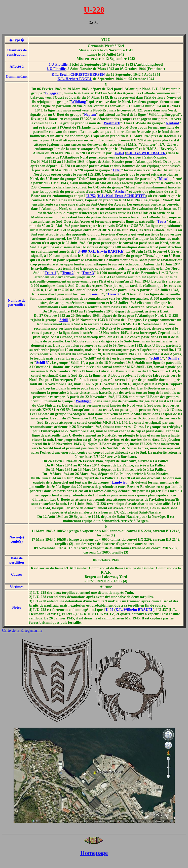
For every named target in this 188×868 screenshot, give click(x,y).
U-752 (91, 196)
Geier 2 (114, 294)
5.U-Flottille (58, 64)
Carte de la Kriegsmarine (22, 630)
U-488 (82, 251)
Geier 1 (96, 294)
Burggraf (52, 93)
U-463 (119, 153)
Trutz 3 (88, 273)
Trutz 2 (68, 273)
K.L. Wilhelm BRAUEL (134, 610)
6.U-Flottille (56, 69)
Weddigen (84, 401)
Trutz (162, 221)
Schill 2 (174, 358)
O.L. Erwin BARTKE (106, 251)
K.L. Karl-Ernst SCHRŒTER (122, 196)
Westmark (112, 123)
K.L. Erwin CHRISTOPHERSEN (78, 74)
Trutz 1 (50, 273)
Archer (120, 191)
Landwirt (119, 482)
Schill (64, 320)
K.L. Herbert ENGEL (75, 79)
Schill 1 (156, 358)
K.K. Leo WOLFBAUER (146, 153)
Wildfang (79, 102)
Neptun (90, 114)
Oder (117, 170)
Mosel (164, 179)
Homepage (94, 853)
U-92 (109, 610)
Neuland (173, 123)
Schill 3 (42, 363)
